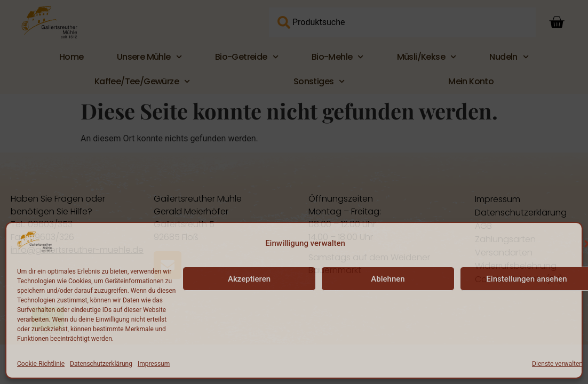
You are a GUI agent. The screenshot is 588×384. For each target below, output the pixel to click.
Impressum (154, 364)
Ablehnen (388, 279)
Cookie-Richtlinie (41, 364)
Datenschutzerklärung (101, 364)
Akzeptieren (249, 279)
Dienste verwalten (557, 364)
